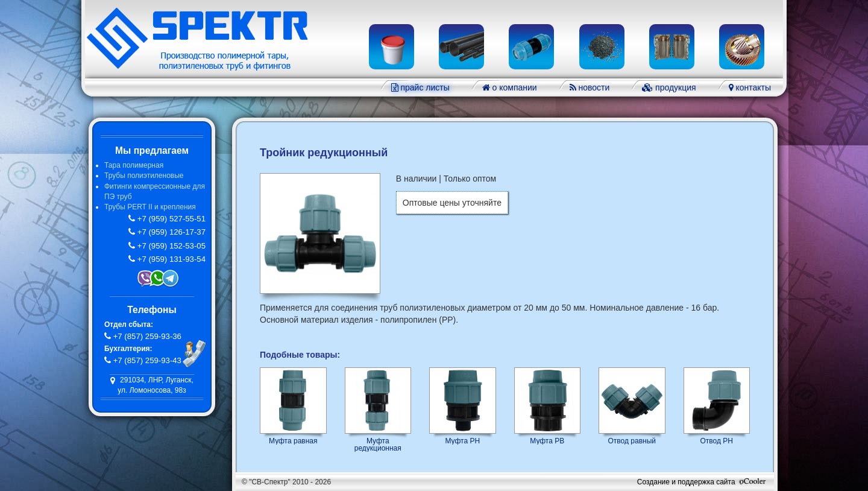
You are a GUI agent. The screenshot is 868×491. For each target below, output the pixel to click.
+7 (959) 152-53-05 (170, 246)
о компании (514, 87)
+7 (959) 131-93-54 (170, 259)
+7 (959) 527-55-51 (170, 219)
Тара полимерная (134, 165)
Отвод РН (717, 441)
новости (593, 87)
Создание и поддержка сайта (703, 482)
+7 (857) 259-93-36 (146, 336)
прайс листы (424, 87)
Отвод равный (632, 441)
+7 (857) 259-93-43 (146, 360)
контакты (753, 87)
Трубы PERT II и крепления (150, 207)
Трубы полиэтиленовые (144, 176)
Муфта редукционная (378, 444)
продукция (674, 87)
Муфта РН (462, 441)
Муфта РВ (547, 441)
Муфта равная (293, 441)
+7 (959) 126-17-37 (170, 232)
